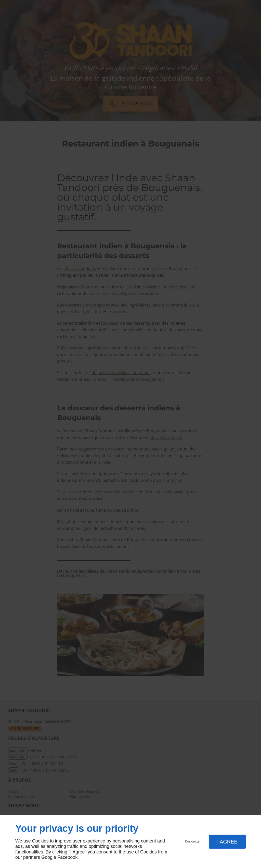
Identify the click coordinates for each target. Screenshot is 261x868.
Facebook (67, 857)
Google (49, 857)
